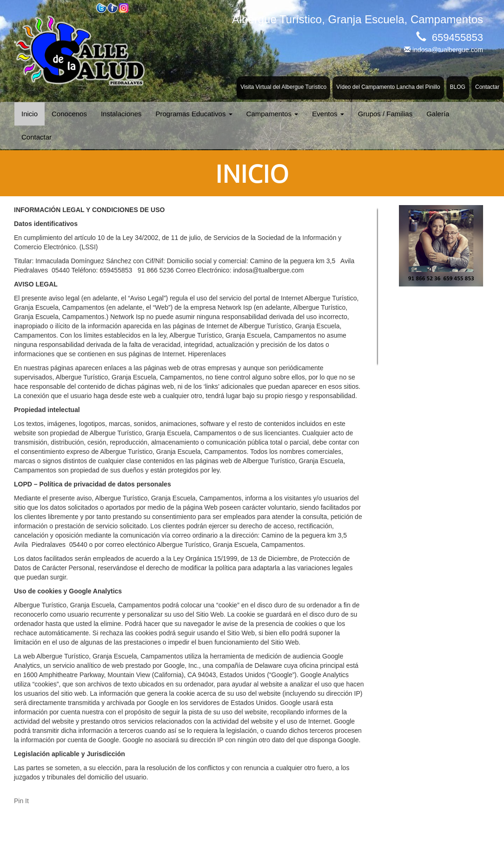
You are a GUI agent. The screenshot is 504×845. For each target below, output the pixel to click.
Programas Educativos (194, 114)
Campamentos (272, 114)
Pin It (21, 801)
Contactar (487, 87)
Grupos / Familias (385, 114)
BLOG (458, 87)
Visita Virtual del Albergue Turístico (283, 87)
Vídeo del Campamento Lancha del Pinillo (388, 87)
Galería (438, 114)
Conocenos (69, 114)
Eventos (328, 114)
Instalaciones (121, 114)
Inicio (30, 114)
